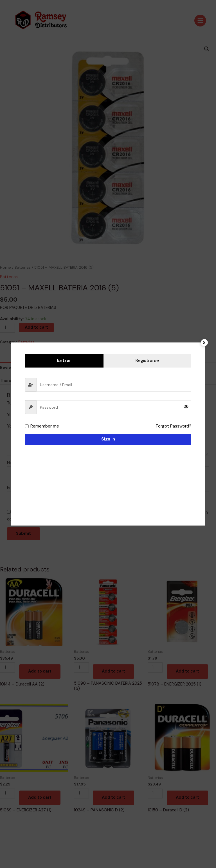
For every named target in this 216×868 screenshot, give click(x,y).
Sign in (108, 439)
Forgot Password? (174, 426)
